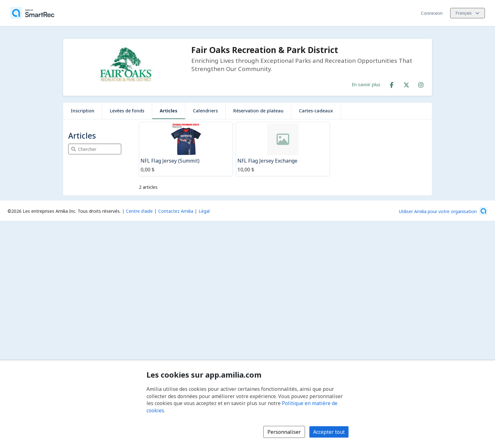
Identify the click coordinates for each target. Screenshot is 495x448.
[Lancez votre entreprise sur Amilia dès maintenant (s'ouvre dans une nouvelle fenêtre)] (443, 211)
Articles (169, 111)
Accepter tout (329, 432)
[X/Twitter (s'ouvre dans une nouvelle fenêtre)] (406, 84)
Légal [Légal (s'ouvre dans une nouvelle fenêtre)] (204, 211)
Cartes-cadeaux (316, 111)
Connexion (432, 13)
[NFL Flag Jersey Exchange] (283, 149)
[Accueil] (32, 13)
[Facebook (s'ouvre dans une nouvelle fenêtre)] (392, 84)
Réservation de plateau (258, 111)
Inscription (83, 111)
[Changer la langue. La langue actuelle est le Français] (468, 13)
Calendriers (205, 111)
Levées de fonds (127, 111)
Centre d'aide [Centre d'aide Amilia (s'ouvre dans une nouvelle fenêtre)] (139, 211)
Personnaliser (284, 432)
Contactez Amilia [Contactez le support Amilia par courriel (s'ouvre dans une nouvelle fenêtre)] (176, 211)
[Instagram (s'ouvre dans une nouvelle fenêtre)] (421, 84)
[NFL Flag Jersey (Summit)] (186, 149)
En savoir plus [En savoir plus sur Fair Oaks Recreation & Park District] (366, 84)
